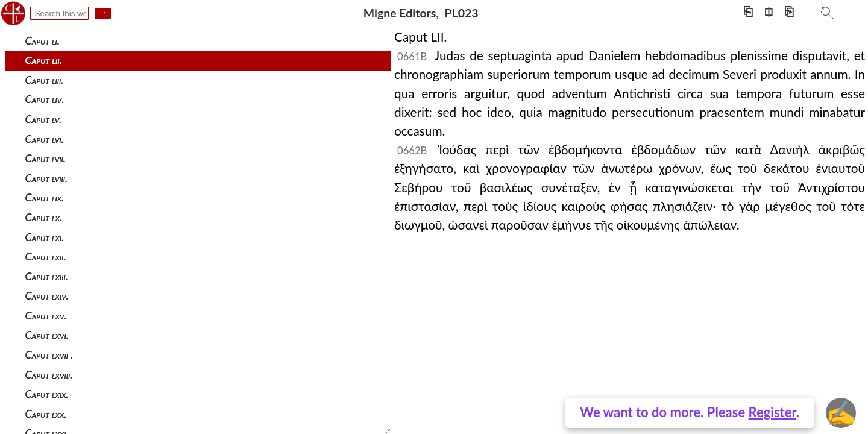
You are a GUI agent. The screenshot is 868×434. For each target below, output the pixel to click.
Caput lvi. (45, 139)
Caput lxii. (46, 256)
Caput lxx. (46, 414)
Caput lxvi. (47, 335)
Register (772, 412)
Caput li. (42, 41)
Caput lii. (44, 60)
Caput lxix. (47, 394)
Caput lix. (45, 197)
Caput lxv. (46, 316)
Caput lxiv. (47, 296)
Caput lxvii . (49, 355)
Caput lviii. (47, 178)
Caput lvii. (46, 158)
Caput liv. (45, 99)
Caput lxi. (45, 237)
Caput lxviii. (49, 375)
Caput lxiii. (47, 276)
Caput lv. (44, 119)
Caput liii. (45, 80)
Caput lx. (44, 217)
